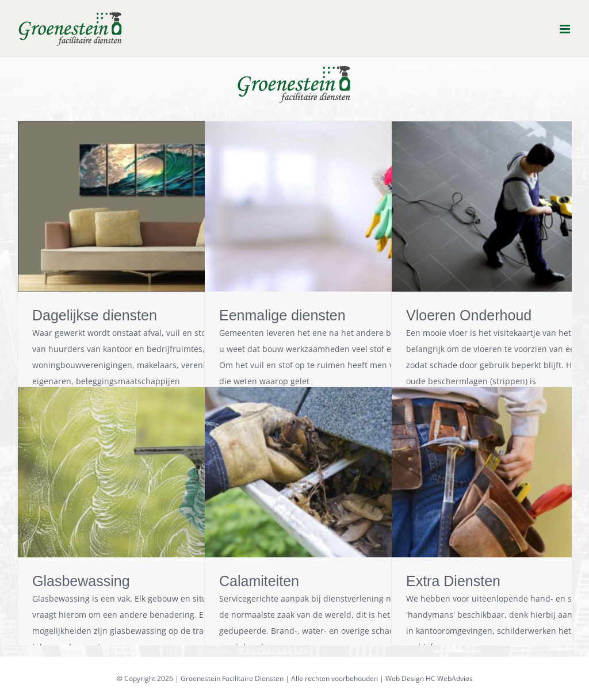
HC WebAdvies (449, 678)
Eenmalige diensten (282, 315)
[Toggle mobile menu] (566, 29)
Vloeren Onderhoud (469, 315)
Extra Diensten (453, 581)
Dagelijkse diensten (95, 315)
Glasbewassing (81, 581)
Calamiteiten (259, 581)
